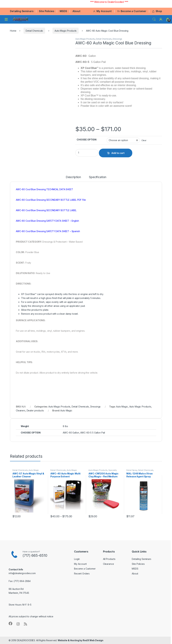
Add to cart (118, 153)
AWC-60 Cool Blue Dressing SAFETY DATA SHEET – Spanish (48, 231)
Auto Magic (122, 407)
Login (77, 559)
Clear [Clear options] (144, 140)
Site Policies (47, 11)
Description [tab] (73, 177)
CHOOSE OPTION (87, 140)
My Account (102, 11)
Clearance (108, 564)
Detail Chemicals (34, 31)
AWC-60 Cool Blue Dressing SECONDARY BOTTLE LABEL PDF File (51, 200)
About (76, 11)
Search (154, 19)
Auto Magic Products (66, 31)
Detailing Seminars (22, 11)
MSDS (63, 11)
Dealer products (35, 410)
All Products (109, 559)
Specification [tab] (98, 177)
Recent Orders (82, 574)
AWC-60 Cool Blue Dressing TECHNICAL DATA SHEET (44, 189)
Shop (157, 11)
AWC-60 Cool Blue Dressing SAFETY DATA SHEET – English (47, 221)
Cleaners (21, 410)
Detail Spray (132, 470)
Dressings (117, 39)
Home (13, 31)
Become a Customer (132, 11)
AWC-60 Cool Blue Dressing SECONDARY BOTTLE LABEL (46, 210)
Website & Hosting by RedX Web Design (81, 640)
